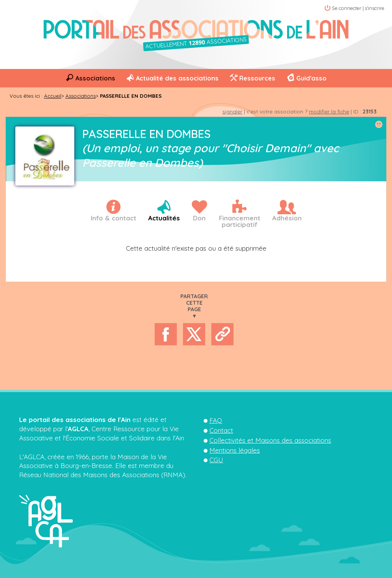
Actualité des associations (177, 78)
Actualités (164, 218)
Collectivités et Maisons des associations (270, 440)
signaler (232, 111)
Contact (221, 430)
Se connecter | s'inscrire (358, 8)
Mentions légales (235, 450)
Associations (95, 78)
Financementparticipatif (240, 221)
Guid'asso (311, 78)
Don (199, 218)
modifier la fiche (329, 111)
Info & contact (114, 218)
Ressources (257, 78)
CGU (216, 460)
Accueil (53, 96)
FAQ (216, 420)
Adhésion (287, 218)
